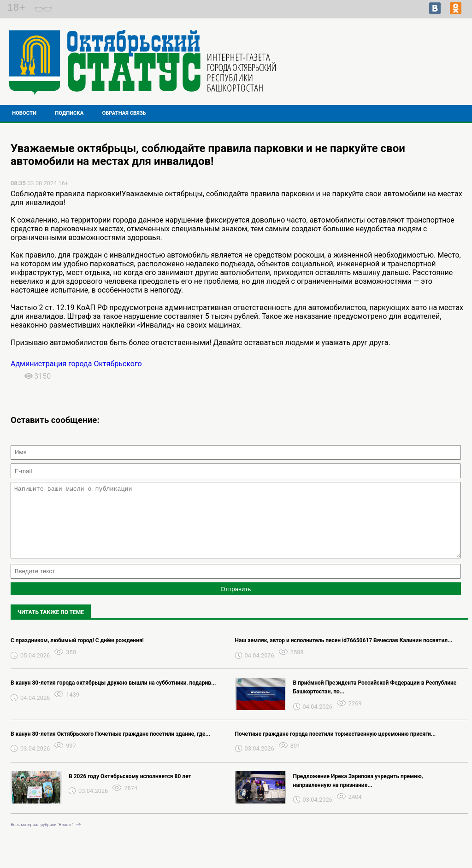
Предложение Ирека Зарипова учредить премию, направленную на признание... (358, 795)
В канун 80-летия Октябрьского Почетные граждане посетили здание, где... (110, 748)
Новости (24, 113)
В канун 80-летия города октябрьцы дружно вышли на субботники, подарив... (113, 697)
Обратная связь (124, 113)
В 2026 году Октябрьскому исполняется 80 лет (130, 790)
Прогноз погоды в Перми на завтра (401, 71)
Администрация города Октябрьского (76, 364)
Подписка (69, 113)
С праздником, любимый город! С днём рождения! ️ (78, 654)
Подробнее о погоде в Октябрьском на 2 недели (401, 63)
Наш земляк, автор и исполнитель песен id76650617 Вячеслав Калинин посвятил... (344, 654)
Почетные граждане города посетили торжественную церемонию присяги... (336, 748)
